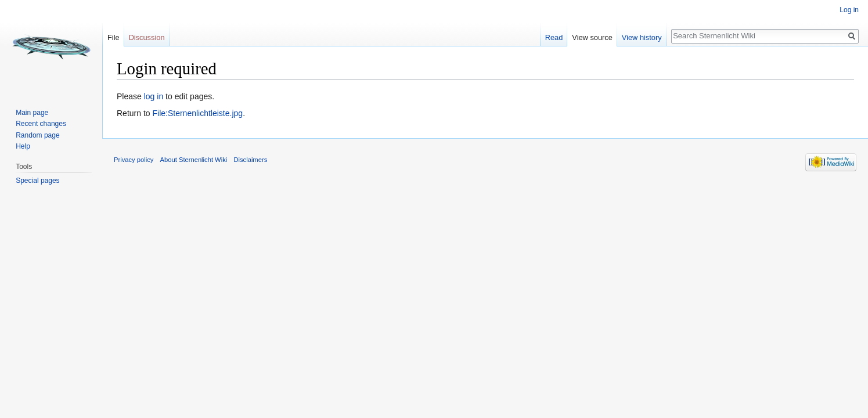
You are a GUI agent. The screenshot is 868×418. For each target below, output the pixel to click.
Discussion (147, 37)
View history (642, 37)
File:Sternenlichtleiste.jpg (197, 113)
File (114, 37)
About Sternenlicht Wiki (194, 160)
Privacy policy (134, 160)
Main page (32, 113)
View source (592, 37)
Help (23, 146)
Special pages (37, 181)
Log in (849, 10)
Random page (37, 135)
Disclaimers (250, 160)
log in (154, 96)
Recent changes (41, 124)
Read (554, 37)
